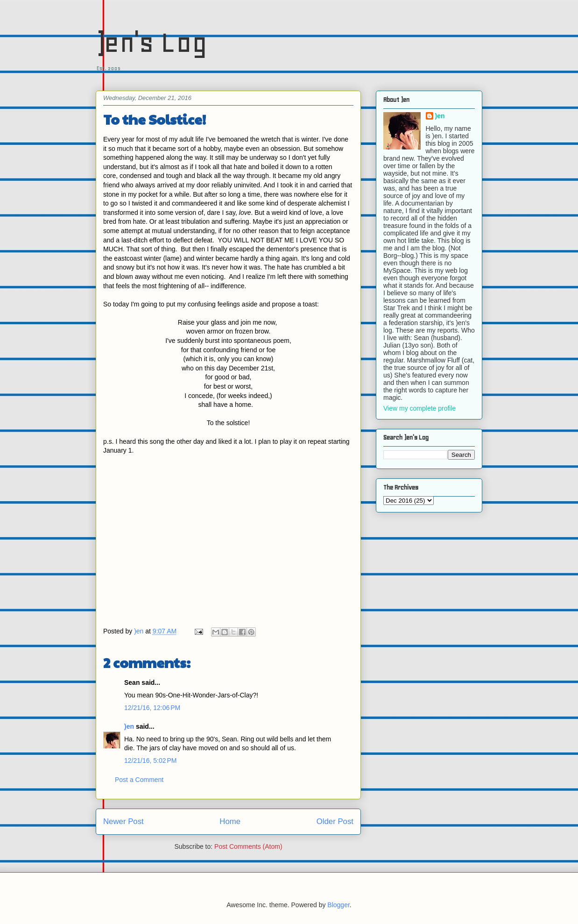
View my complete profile (419, 408)
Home (230, 821)
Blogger (338, 905)
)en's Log (152, 42)
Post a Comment (139, 780)
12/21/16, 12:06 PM (152, 708)
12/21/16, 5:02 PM (150, 761)
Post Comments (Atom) (248, 846)
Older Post (335, 821)
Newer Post (123, 821)
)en (129, 726)
